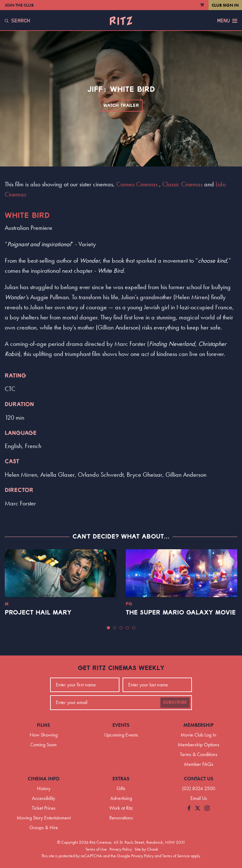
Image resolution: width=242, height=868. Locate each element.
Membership (199, 725)
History (44, 788)
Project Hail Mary (38, 613)
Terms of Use (96, 849)
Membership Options (199, 745)
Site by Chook (146, 849)
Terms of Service (176, 856)
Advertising (121, 798)
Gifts (121, 788)
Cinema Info (44, 779)
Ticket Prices (44, 808)
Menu (227, 21)
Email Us (199, 798)
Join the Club (19, 5)
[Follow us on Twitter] (198, 809)
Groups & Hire (44, 827)
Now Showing (44, 735)
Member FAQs (199, 764)
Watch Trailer (121, 106)
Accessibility (43, 798)
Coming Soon (43, 745)
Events (121, 725)
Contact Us (199, 779)
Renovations (121, 818)
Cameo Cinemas (137, 184)
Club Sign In (225, 5)
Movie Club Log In (199, 735)
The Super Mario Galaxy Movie (181, 613)
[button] (108, 628)
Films (43, 725)
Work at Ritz (121, 808)
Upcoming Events (121, 735)
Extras (121, 779)
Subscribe (175, 702)
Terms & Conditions (199, 754)
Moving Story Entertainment (44, 818)
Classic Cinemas (182, 184)
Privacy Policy (121, 849)
